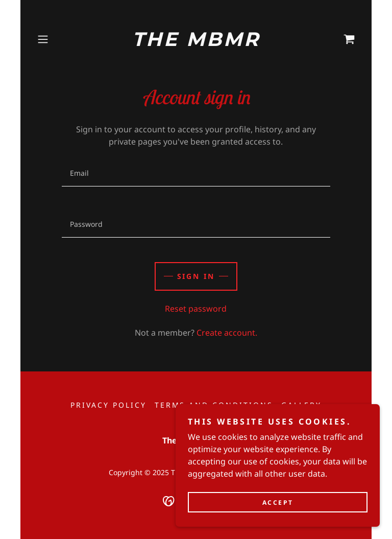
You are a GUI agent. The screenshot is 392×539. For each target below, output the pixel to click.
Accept (278, 510)
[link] (196, 43)
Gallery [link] (301, 405)
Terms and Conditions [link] (214, 405)
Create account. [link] (227, 333)
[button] (57, 39)
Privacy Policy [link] (108, 405)
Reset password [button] (196, 309)
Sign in (196, 276)
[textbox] (196, 173)
